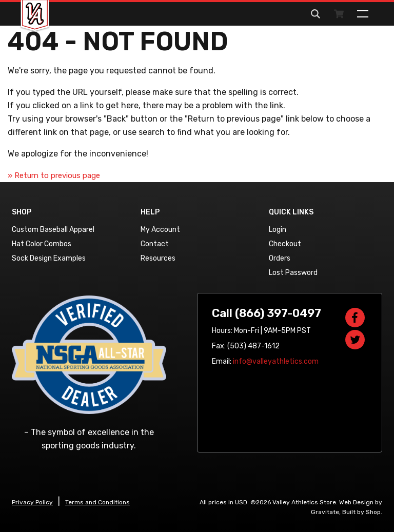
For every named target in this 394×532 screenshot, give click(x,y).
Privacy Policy (32, 502)
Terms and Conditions (97, 502)
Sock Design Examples (49, 258)
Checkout (285, 244)
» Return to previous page (54, 175)
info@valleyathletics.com (276, 361)
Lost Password (293, 273)
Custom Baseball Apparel (53, 230)
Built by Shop (361, 512)
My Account (160, 230)
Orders (280, 258)
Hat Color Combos (42, 244)
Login (278, 230)
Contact (155, 244)
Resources (158, 258)
